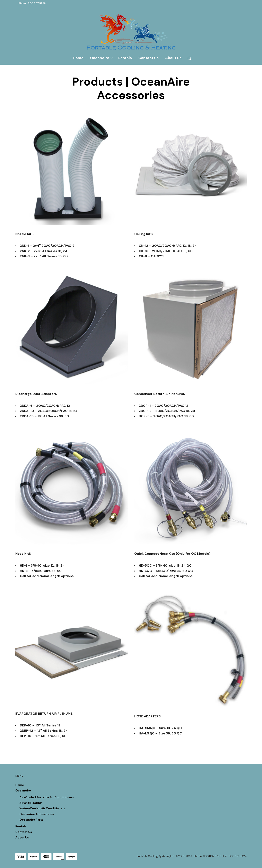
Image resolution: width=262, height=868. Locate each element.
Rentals (125, 58)
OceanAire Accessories (37, 814)
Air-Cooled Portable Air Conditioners (47, 797)
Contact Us (148, 58)
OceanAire (99, 58)
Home (78, 58)
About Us (173, 58)
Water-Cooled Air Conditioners (42, 808)
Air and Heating (31, 803)
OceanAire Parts (31, 820)
